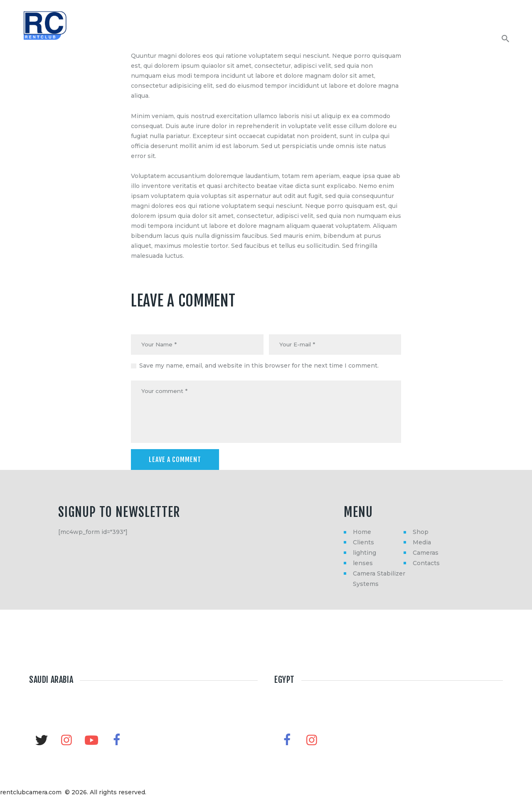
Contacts (426, 565)
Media (422, 544)
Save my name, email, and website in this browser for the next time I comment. (259, 366)
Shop (421, 534)
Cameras (426, 555)
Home (362, 534)
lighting (365, 555)
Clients (363, 544)
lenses (363, 565)
